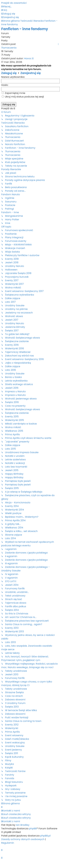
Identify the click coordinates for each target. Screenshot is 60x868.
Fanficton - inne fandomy (25, 29)
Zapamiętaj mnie (14, 93)
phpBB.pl (45, 836)
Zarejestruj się (31, 73)
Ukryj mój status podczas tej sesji (23, 97)
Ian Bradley (23, 825)
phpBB (33, 829)
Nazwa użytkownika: (13, 77)
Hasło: (5, 85)
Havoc (28, 58)
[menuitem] (4, 10)
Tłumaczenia (9, 48)
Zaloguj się (9, 73)
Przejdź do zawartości (14, 3)
